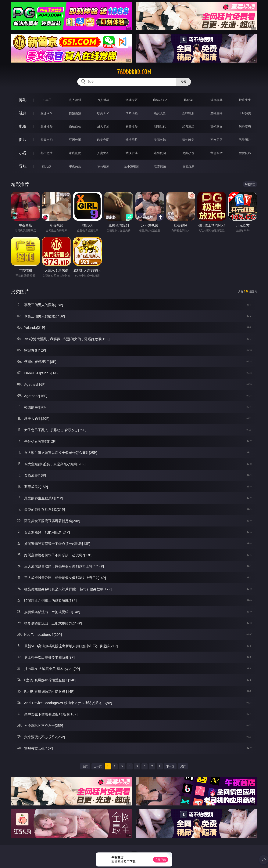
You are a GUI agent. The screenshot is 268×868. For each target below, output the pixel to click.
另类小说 (188, 153)
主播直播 (216, 113)
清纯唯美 (188, 140)
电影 (23, 126)
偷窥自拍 (47, 140)
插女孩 (47, 166)
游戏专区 (132, 100)
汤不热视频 (132, 166)
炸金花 (188, 100)
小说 (23, 153)
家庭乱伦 (75, 153)
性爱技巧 (245, 153)
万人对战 (103, 100)
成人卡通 (103, 126)
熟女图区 (216, 140)
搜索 (183, 82)
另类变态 (245, 126)
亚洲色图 (75, 140)
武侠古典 (132, 153)
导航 (23, 166)
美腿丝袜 (160, 140)
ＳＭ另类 (245, 113)
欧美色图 (103, 140)
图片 (23, 140)
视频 (23, 113)
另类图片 (245, 140)
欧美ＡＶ (103, 113)
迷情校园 (160, 153)
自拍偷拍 (75, 113)
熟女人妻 (160, 113)
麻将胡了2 (160, 100)
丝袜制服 (188, 113)
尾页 (183, 766)
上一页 (98, 766)
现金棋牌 (216, 100)
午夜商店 (75, 166)
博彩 (23, 100)
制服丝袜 (160, 126)
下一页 (170, 766)
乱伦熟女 (216, 126)
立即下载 (161, 860)
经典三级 (188, 126)
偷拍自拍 (75, 126)
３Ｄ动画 (132, 113)
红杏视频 (160, 166)
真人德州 (75, 100)
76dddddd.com (134, 72)
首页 (85, 766)
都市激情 (47, 153)
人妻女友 (103, 153)
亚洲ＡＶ (47, 113)
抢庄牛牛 (245, 100)
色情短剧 (188, 166)
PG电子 (47, 100)
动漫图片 (132, 140)
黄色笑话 (216, 153)
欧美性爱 (132, 126)
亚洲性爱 (47, 126)
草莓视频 (103, 166)
